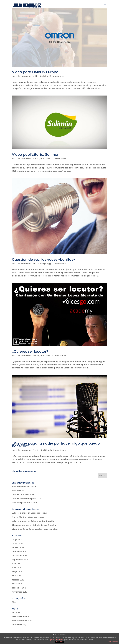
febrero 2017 (18, 547)
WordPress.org (19, 625)
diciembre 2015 (19, 588)
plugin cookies (113, 641)
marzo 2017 (17, 543)
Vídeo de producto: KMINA (25, 503)
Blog (46, 76)
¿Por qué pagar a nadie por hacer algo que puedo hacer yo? (56, 445)
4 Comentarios (59, 356)
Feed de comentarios (22, 621)
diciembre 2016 (19, 551)
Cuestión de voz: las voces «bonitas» (43, 260)
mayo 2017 (17, 539)
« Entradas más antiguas (24, 471)
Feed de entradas (21, 616)
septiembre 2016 (20, 560)
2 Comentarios (58, 264)
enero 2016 (17, 584)
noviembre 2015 (19, 592)
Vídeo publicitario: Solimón (36, 155)
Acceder (16, 612)
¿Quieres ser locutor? (30, 352)
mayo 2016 (17, 572)
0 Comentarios (57, 76)
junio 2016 (17, 568)
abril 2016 (17, 576)
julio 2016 (16, 564)
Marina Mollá (18, 517)
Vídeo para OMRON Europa (35, 72)
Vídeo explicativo (39, 513)
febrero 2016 (18, 580)
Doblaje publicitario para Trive (27, 499)
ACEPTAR (59, 642)
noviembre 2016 (19, 556)
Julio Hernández (24, 76)
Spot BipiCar (18, 491)
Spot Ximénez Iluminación (24, 487)
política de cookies (57, 640)
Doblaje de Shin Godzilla (24, 495)
